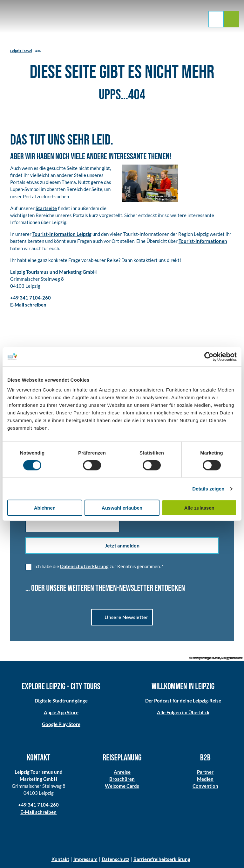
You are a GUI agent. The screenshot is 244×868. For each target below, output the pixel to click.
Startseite (46, 208)
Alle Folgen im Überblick (183, 712)
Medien (206, 779)
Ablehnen (45, 508)
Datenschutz (115, 859)
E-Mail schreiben (38, 812)
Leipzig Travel (21, 51)
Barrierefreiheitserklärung (162, 859)
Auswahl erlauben (122, 508)
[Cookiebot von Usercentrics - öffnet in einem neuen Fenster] (209, 356)
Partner (206, 772)
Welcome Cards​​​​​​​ (122, 786)
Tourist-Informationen (203, 241)
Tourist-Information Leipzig (62, 234)
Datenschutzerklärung (84, 566)
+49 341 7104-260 (38, 805)
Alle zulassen (199, 508)
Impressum (85, 859)
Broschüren (122, 779)
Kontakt (60, 859)
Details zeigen (208, 488)
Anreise (122, 772)
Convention (205, 786)
